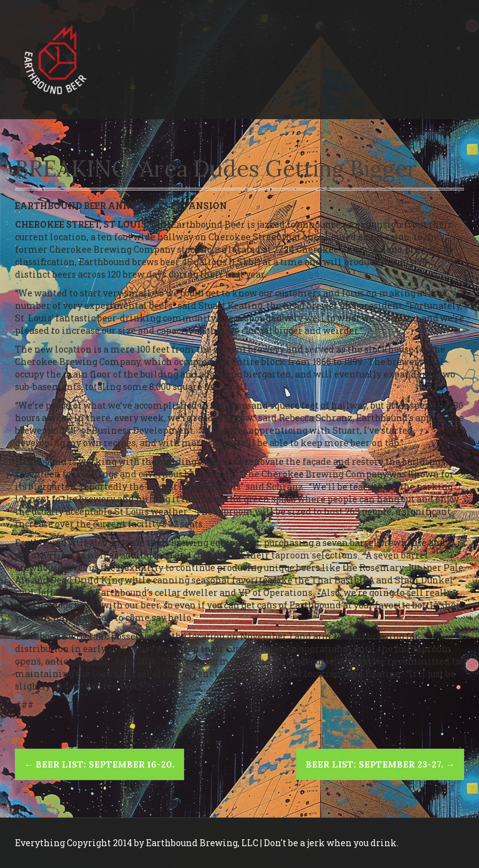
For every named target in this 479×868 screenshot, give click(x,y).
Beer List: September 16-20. (99, 764)
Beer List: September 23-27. (380, 764)
